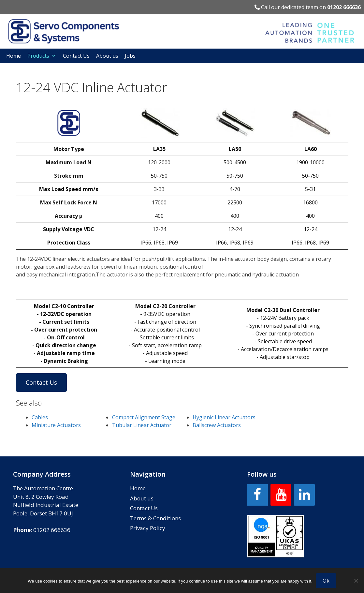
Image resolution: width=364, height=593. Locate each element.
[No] (356, 581)
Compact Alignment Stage (144, 417)
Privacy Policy (148, 528)
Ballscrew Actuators (217, 425)
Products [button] (42, 56)
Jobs (130, 56)
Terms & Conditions (155, 518)
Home (14, 56)
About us (107, 56)
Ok (326, 581)
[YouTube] (281, 495)
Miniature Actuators (56, 425)
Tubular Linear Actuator (142, 425)
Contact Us (76, 56)
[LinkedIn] (304, 495)
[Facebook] (257, 495)
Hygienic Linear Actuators (224, 417)
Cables (40, 417)
